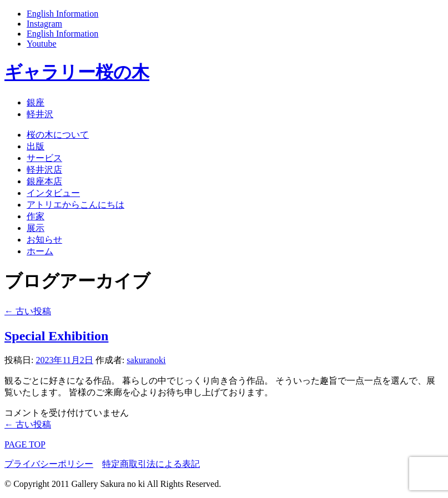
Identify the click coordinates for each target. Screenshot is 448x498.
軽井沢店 (44, 170)
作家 (36, 216)
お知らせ (44, 240)
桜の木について (58, 135)
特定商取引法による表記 (151, 464)
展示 (36, 228)
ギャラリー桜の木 (77, 72)
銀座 (36, 102)
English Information (62, 14)
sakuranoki (146, 360)
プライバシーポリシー (49, 464)
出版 (36, 146)
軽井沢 (40, 114)
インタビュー (53, 193)
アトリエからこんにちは (75, 205)
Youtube (42, 44)
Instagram (44, 24)
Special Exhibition (56, 336)
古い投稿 (28, 311)
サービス (44, 158)
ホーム (40, 251)
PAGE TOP (25, 444)
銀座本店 (44, 181)
